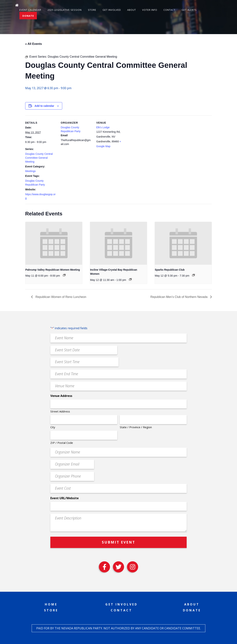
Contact (169, 10)
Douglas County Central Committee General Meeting (39, 158)
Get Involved (112, 10)
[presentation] (54, 243)
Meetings (30, 171)
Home (51, 604)
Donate (28, 16)
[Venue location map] (151, 141)
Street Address (60, 411)
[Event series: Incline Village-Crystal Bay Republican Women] (130, 279)
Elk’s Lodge (103, 127)
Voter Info (150, 10)
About (132, 10)
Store (92, 10)
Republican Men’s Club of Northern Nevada (179, 297)
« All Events (34, 44)
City (53, 427)
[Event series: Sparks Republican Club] (193, 275)
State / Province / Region (136, 427)
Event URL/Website (65, 498)
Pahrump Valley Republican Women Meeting (53, 270)
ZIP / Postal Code (62, 443)
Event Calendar (30, 10)
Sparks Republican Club (170, 270)
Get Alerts (189, 10)
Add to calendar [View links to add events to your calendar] (44, 106)
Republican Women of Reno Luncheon (60, 297)
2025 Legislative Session (65, 10)
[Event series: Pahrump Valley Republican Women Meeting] (64, 275)
